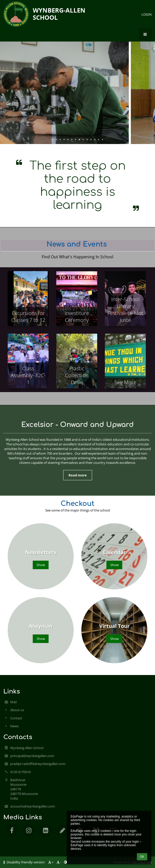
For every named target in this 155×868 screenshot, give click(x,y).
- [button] (59, 862)
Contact (16, 718)
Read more (78, 475)
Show (41, 565)
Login (147, 14)
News (14, 726)
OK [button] (142, 857)
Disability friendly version (24, 862)
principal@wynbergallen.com (32, 756)
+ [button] (50, 862)
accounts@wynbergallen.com (33, 806)
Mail (13, 702)
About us (17, 710)
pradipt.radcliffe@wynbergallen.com (38, 764)
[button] (145, 35)
